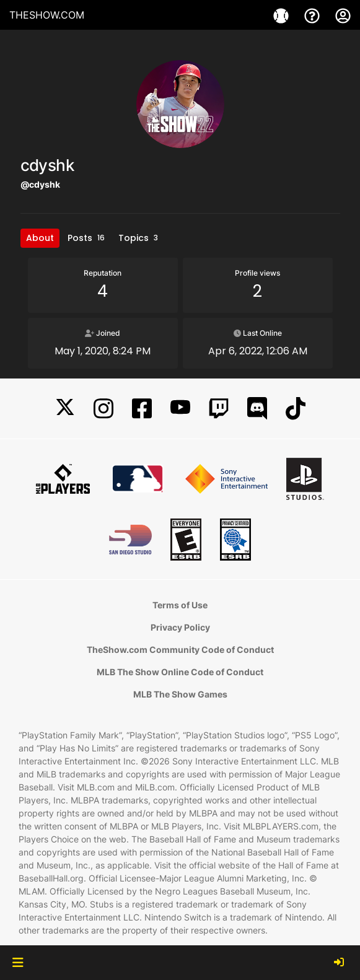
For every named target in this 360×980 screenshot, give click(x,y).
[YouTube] (180, 409)
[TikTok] (296, 409)
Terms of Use (180, 605)
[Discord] (257, 409)
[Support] (314, 15)
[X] (65, 409)
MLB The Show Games (180, 694)
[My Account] (343, 15)
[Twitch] (219, 409)
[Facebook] (142, 409)
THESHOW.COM (47, 15)
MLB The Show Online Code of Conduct (180, 672)
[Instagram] (103, 409)
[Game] (283, 15)
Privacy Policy (180, 627)
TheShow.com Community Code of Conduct (180, 650)
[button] (18, 963)
